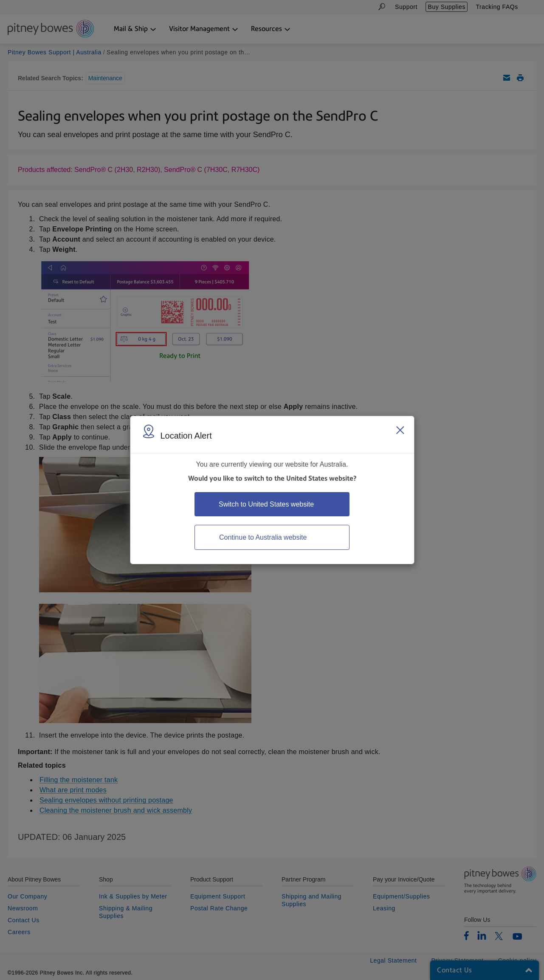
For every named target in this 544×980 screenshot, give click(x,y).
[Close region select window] (400, 430)
